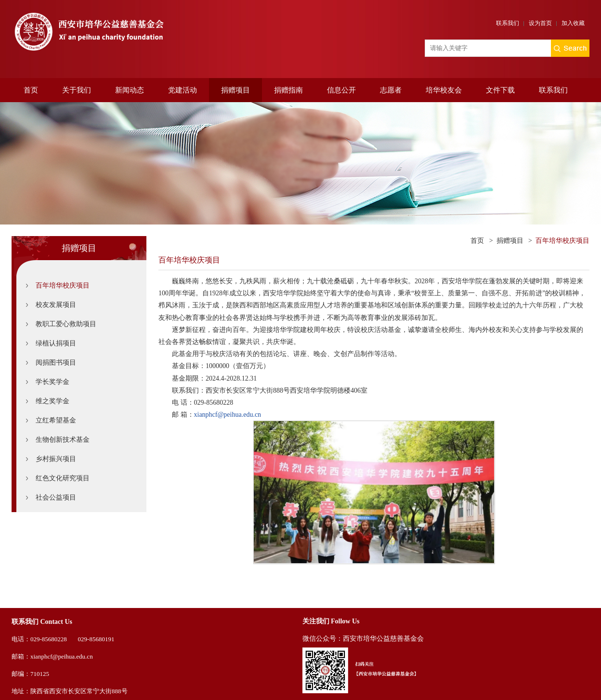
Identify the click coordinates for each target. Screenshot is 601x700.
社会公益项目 (56, 497)
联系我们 (508, 23)
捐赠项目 (235, 90)
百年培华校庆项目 (63, 285)
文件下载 (500, 90)
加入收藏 (573, 23)
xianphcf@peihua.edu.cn (228, 415)
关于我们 (77, 90)
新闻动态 (130, 90)
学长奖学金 (52, 382)
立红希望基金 (56, 420)
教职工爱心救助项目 (66, 324)
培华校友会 (444, 90)
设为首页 (540, 23)
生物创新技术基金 (63, 440)
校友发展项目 (56, 305)
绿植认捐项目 (56, 343)
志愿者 (391, 90)
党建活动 (183, 90)
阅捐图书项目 (56, 363)
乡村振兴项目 (56, 459)
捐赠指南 (288, 90)
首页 (31, 90)
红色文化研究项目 (63, 478)
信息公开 (341, 90)
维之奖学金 (52, 401)
